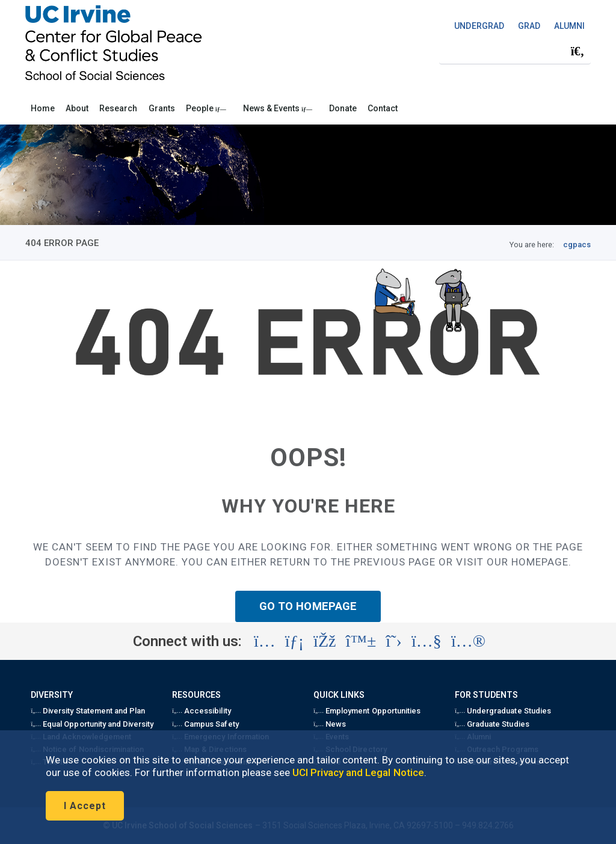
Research (118, 108)
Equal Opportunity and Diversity (92, 724)
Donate (343, 108)
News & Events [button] (278, 108)
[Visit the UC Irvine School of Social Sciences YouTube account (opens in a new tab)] (427, 641)
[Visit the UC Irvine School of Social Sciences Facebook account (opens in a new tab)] (325, 641)
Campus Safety (205, 724)
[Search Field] (515, 51)
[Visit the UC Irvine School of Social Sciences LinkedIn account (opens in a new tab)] (294, 641)
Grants (162, 108)
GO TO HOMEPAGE (308, 606)
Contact (383, 108)
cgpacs (577, 245)
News (330, 724)
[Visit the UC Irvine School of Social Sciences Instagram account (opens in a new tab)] (265, 641)
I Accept (85, 806)
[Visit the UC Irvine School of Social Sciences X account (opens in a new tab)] (394, 641)
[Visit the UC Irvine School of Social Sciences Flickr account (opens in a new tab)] (468, 641)
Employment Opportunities (367, 711)
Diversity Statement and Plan (88, 711)
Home (43, 108)
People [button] (206, 108)
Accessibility (201, 711)
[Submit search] (577, 52)
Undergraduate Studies (503, 711)
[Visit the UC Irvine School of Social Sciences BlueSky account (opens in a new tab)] (361, 641)
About (77, 108)
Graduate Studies (492, 724)
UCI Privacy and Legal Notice (358, 772)
